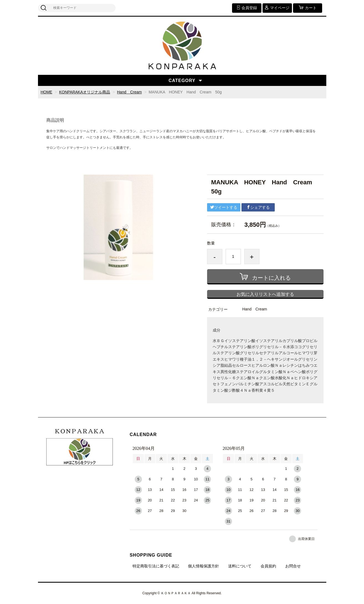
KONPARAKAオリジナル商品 (85, 92)
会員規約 (268, 566)
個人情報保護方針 (203, 566)
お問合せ (293, 566)
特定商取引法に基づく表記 (156, 566)
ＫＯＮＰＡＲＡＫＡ (80, 431)
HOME (47, 92)
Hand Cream (129, 92)
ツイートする (224, 207)
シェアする (258, 207)
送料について (240, 566)
